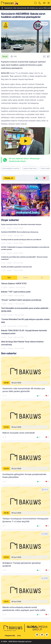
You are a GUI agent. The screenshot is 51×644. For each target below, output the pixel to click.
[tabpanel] (25, 316)
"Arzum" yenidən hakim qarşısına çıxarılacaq (21, 300)
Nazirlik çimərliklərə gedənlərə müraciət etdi (16, 267)
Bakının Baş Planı (30, 168)
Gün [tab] (9, 278)
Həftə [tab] (25, 278)
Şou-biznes (12, 326)
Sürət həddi (45, 168)
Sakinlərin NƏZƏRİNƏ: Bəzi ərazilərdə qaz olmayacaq (20, 232)
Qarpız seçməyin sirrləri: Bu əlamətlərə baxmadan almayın (21, 224)
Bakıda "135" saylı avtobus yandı (16, 292)
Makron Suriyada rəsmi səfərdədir (19, 433)
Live (19, 636)
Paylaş (9, 178)
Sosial (5, 56)
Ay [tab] (42, 278)
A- (44, 56)
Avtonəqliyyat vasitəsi (11, 168)
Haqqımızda (10, 636)
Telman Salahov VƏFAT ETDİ (14, 283)
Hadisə (11, 287)
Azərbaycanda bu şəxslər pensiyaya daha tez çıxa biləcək (21, 240)
